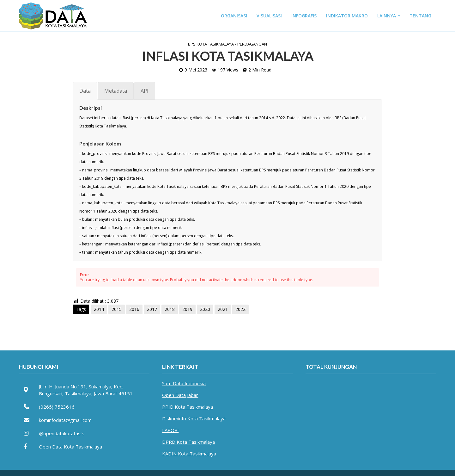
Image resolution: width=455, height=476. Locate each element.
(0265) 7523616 (57, 407)
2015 (117, 309)
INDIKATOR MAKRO (347, 16)
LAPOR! (170, 430)
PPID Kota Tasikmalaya (188, 407)
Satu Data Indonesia (184, 383)
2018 (170, 309)
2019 (187, 309)
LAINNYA (387, 16)
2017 (152, 309)
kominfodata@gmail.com (65, 420)
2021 (223, 309)
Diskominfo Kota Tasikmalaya (194, 418)
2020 (205, 309)
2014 (99, 309)
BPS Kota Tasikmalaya (211, 44)
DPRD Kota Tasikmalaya (188, 442)
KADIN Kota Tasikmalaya (189, 454)
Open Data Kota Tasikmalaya (70, 447)
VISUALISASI (269, 16)
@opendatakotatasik (61, 433)
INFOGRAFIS (304, 16)
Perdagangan (252, 44)
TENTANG (420, 16)
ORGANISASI (234, 16)
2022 (240, 309)
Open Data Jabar (180, 395)
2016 (134, 309)
